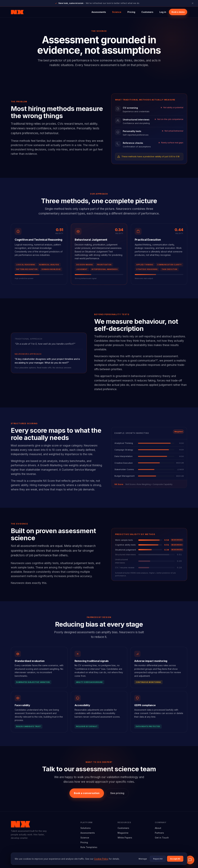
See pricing (117, 793)
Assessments (99, 12)
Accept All (175, 859)
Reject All (158, 859)
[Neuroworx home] (17, 12)
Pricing (131, 12)
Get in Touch (162, 838)
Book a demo (178, 12)
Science (117, 12)
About (158, 828)
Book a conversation (87, 793)
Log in (163, 12)
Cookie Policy (101, 859)
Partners (159, 833)
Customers (147, 12)
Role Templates (89, 847)
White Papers (125, 838)
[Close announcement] (193, 3)
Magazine (123, 833)
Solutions (86, 828)
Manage (143, 859)
